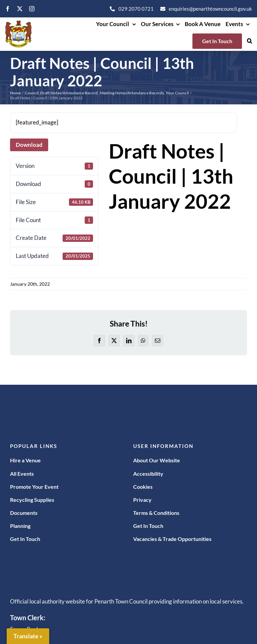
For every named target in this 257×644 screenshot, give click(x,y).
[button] (249, 41)
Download (29, 145)
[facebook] (8, 9)
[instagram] (32, 9)
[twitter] (20, 9)
